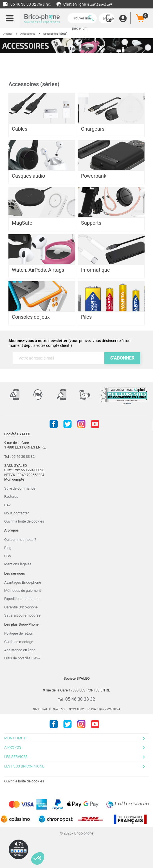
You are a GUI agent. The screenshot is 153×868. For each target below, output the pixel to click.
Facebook (54, 424)
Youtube (95, 424)
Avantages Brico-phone (23, 582)
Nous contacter (16, 513)
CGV (8, 556)
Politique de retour (19, 633)
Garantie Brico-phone (21, 607)
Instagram (81, 424)
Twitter (67, 424)
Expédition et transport (22, 599)
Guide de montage (19, 642)
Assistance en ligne (20, 650)
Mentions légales (18, 564)
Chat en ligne (84, 4)
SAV (7, 505)
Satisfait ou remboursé (22, 615)
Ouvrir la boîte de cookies (24, 521)
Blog (8, 548)
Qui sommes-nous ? (20, 540)
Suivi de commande (20, 488)
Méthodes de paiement (22, 591)
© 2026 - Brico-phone (77, 833)
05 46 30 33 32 (27, 4)
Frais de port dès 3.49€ (22, 658)
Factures (11, 497)
